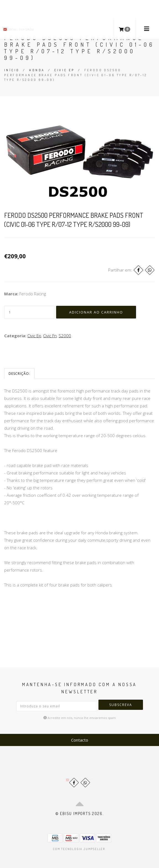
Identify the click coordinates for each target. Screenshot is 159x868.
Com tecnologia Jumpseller (79, 849)
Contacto (80, 740)
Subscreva (121, 705)
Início (12, 70)
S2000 (65, 336)
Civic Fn (50, 336)
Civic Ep (64, 70)
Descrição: (19, 374)
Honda (37, 70)
